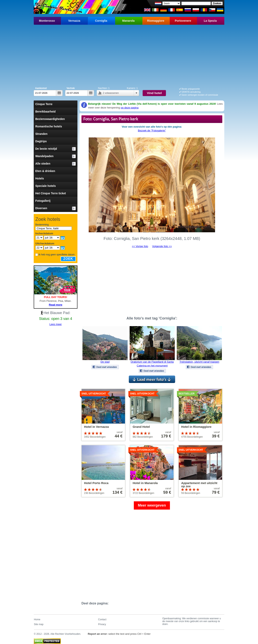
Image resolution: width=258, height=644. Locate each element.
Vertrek (71, 88)
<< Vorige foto (140, 246)
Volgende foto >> (162, 246)
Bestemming (42, 225)
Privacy (102, 624)
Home (37, 619)
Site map (39, 624)
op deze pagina (130, 108)
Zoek (68, 259)
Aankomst (41, 88)
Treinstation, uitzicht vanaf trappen (199, 362)
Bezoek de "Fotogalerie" (152, 131)
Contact (102, 619)
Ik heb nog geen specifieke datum (56, 255)
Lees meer (55, 324)
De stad (105, 362)
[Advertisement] (129, 55)
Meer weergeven (152, 505)
